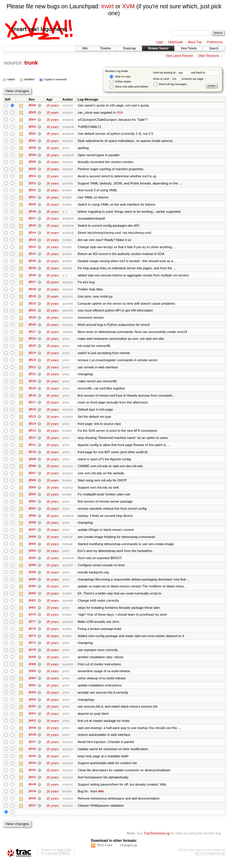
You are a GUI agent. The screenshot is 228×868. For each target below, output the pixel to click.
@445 (32, 762)
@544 (32, 234)
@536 (32, 291)
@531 (32, 312)
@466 (32, 677)
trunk (31, 63)
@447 (32, 748)
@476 (32, 634)
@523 (32, 362)
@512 (32, 441)
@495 (32, 548)
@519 (32, 391)
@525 (32, 348)
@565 (32, 112)
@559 (32, 148)
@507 (32, 477)
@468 (32, 670)
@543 (32, 241)
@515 (32, 420)
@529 (32, 320)
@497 (32, 534)
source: (13, 63)
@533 (32, 305)
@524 (32, 355)
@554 (32, 177)
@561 (32, 141)
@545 (32, 227)
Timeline (105, 48)
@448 (32, 741)
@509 (32, 462)
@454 (32, 720)
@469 (32, 662)
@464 (32, 684)
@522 (32, 370)
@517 (32, 405)
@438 (32, 805)
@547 (32, 220)
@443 (32, 770)
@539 (32, 270)
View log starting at (172, 73)
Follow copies (120, 82)
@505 (32, 491)
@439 (32, 798)
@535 (32, 298)
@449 (32, 734)
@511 (32, 448)
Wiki (85, 48)
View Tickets (189, 48)
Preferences (215, 42)
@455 (32, 712)
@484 (32, 591)
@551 (32, 198)
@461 (32, 691)
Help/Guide (175, 42)
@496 (32, 541)
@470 (32, 655)
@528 (32, 327)
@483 (32, 598)
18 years (53, 105)
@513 (32, 434)
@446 (32, 755)
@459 (32, 698)
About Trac (195, 42)
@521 (32, 377)
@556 (32, 162)
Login (160, 42)
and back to (205, 73)
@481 (32, 612)
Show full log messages (170, 84)
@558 (32, 155)
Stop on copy (120, 77)
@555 (32, 170)
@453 (32, 727)
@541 (32, 255)
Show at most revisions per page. (179, 79)
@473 (32, 641)
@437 (32, 812)
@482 (32, 605)
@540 (32, 262)
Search (214, 48)
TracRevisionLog (157, 840)
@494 (32, 555)
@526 (32, 341)
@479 (32, 620)
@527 (32, 334)
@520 (32, 384)
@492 (32, 562)
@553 (32, 184)
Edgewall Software (57, 860)
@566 (32, 105)
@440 (32, 791)
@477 (32, 627)
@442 (32, 777)
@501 (32, 512)
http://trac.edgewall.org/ (210, 860)
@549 (32, 212)
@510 (32, 455)
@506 (32, 484)
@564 (32, 120)
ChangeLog (128, 852)
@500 (32, 520)
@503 (32, 498)
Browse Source (158, 48)
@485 (32, 584)
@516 (32, 412)
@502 (32, 505)
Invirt (107, 6)
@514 (32, 427)
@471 (32, 648)
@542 (32, 248)
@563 (32, 127)
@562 (32, 134)
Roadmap (130, 48)
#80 (101, 798)
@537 (32, 284)
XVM (128, 6)
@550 (32, 205)
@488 (32, 577)
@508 (32, 470)
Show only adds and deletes (129, 87)
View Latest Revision (179, 56)
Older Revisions (209, 56)
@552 (32, 191)
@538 (32, 277)
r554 (120, 112)
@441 (32, 784)
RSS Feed (105, 852)
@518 (32, 398)
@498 (32, 527)
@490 (32, 570)
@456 (32, 705)
